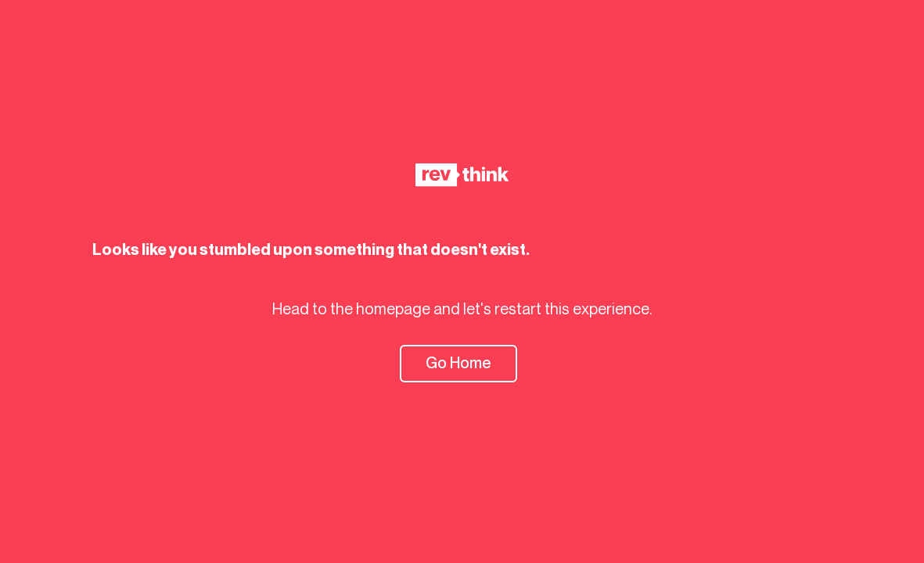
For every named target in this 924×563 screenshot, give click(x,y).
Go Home (458, 363)
